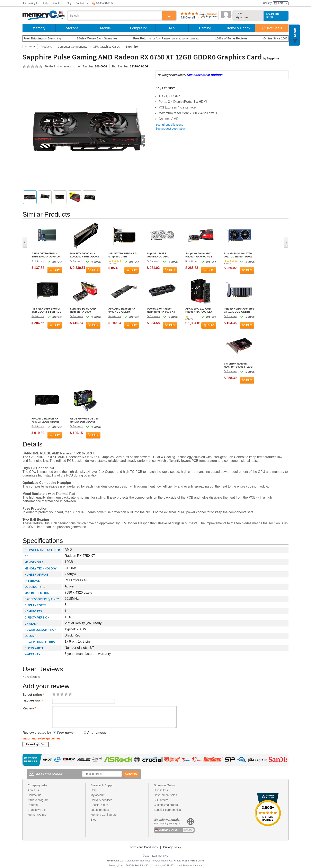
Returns (33, 805)
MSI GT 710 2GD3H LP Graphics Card (122, 255)
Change (188, 830)
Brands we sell (37, 810)
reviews (113, 264)
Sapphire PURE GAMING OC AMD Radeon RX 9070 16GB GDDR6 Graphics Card (161, 255)
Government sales (165, 795)
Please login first (36, 744)
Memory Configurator (104, 815)
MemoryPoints (37, 815)
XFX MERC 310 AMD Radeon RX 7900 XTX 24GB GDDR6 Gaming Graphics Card (199, 310)
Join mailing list (31, 3)
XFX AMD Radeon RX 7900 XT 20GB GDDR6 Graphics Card (45, 420)
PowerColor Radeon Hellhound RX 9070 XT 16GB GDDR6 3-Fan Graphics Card (161, 310)
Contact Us (82, 3)
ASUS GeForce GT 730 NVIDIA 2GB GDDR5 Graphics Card (84, 420)
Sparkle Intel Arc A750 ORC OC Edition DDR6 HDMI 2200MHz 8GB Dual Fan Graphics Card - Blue (239, 255)
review (228, 264)
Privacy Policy (172, 847)
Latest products (100, 810)
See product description (171, 129)
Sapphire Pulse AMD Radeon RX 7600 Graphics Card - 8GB (83, 310)
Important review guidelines (41, 738)
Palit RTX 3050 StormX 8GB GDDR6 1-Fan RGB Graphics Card (47, 310)
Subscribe (131, 774)
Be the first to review (58, 66)
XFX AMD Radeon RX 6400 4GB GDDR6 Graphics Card (122, 310)
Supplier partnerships (167, 810)
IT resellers (161, 790)
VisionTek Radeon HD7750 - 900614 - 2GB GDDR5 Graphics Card (238, 365)
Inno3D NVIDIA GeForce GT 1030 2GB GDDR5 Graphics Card (239, 310)
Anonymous (95, 733)
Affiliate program (38, 800)
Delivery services (101, 800)
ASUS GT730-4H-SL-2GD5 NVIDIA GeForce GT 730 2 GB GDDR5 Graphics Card (46, 255)
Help (46, 3)
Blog (69, 3)
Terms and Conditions (144, 847)
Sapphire (273, 58)
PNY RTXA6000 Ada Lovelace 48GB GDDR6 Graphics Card (85, 255)
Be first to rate (38, 261)
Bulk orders (161, 800)
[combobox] (115, 16)
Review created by (37, 733)
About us (33, 790)
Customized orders (166, 805)
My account (243, 18)
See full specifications (169, 125)
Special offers (99, 805)
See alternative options (205, 75)
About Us (57, 3)
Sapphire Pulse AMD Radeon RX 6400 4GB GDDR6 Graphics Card (200, 255)
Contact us (34, 795)
